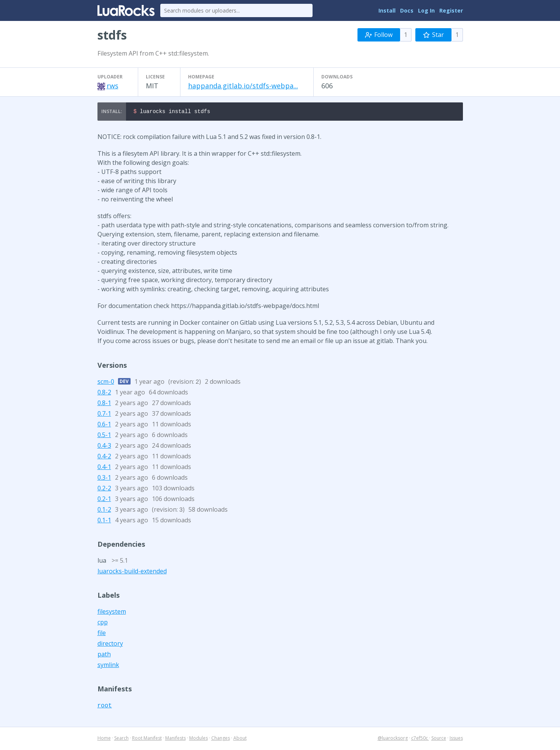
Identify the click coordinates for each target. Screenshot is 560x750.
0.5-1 (104, 436)
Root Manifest (147, 739)
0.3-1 (104, 479)
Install (387, 10)
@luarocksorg (393, 739)
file (102, 634)
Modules (199, 739)
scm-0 (106, 383)
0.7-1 (104, 415)
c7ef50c (420, 739)
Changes (221, 739)
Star (433, 35)
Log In (426, 10)
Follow (379, 35)
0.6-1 (104, 425)
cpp (103, 623)
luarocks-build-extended (132, 572)
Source (439, 739)
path (104, 655)
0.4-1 (104, 468)
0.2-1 (104, 500)
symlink (108, 666)
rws (112, 86)
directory (110, 645)
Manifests (175, 739)
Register (451, 10)
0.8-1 (104, 404)
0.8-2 (104, 393)
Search (121, 739)
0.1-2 (104, 511)
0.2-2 (104, 489)
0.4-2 (104, 457)
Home (104, 739)
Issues (456, 739)
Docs (407, 10)
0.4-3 (104, 447)
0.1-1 (104, 521)
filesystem (112, 613)
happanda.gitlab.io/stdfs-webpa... (243, 86)
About (240, 739)
